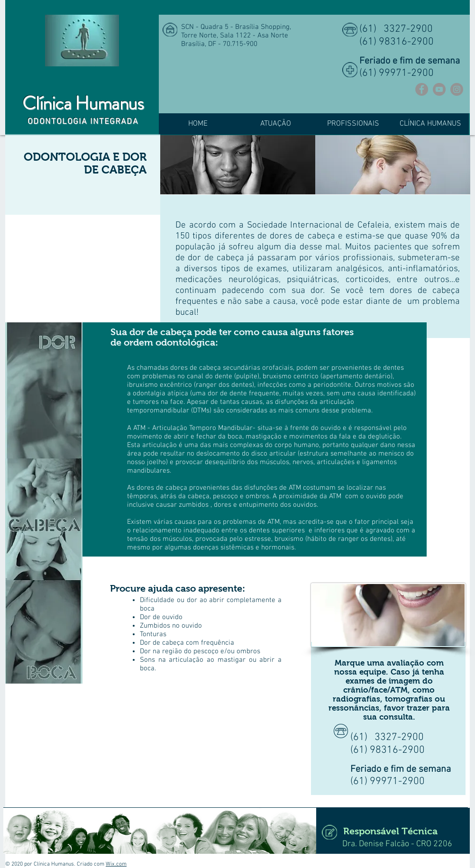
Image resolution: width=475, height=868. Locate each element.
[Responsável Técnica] (389, 831)
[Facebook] (422, 89)
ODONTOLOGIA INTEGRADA (83, 122)
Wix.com (116, 864)
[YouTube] (439, 89)
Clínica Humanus (83, 103)
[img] (238, 165)
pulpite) (248, 376)
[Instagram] (457, 89)
